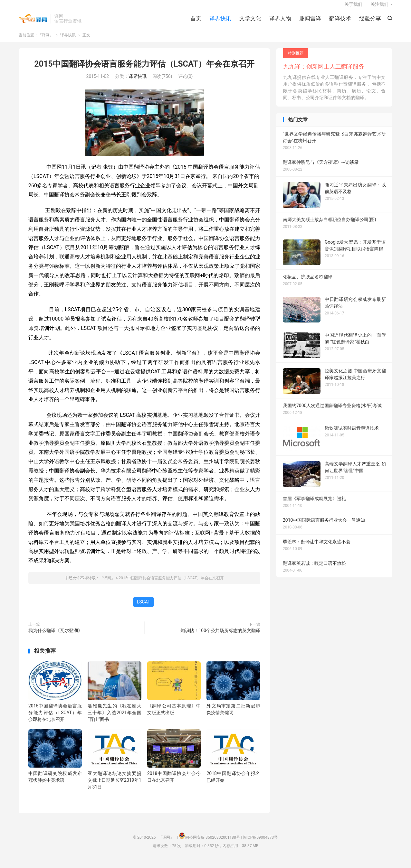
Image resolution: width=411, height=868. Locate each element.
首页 (196, 23)
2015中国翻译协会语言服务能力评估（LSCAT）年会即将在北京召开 (55, 719)
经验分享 (370, 23)
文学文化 (250, 23)
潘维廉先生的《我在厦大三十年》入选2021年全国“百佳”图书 (114, 719)
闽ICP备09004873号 (260, 844)
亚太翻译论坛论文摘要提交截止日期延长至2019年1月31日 (114, 787)
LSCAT (144, 608)
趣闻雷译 (310, 23)
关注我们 (379, 8)
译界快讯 (220, 23)
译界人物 (280, 23)
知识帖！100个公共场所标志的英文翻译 (220, 637)
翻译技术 (340, 23)
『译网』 (33, 23)
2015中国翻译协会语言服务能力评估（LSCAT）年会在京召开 (144, 70)
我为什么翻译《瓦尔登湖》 (55, 637)
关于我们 (353, 8)
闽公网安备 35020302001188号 (212, 844)
